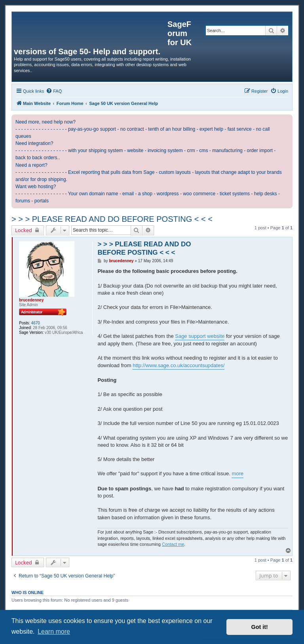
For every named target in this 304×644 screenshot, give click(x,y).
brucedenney (31, 300)
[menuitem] (54, 91)
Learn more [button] (54, 632)
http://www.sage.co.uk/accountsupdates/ (179, 365)
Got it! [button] (260, 627)
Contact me (173, 544)
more (237, 473)
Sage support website (200, 336)
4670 (36, 323)
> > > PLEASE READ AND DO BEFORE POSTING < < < (112, 219)
